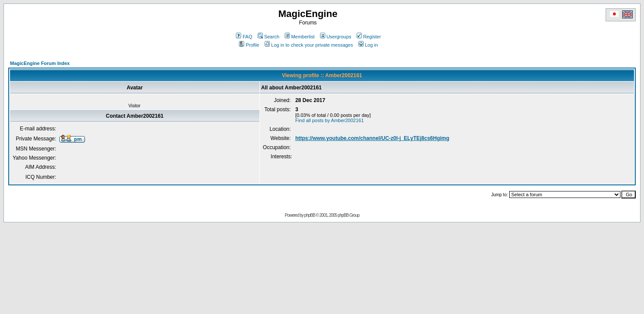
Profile (249, 45)
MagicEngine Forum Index (40, 63)
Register (369, 37)
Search (269, 37)
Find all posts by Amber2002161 (329, 120)
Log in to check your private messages (309, 45)
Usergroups (336, 37)
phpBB (310, 215)
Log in (368, 45)
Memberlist (300, 37)
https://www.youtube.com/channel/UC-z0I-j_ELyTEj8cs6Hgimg (372, 138)
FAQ (244, 37)
